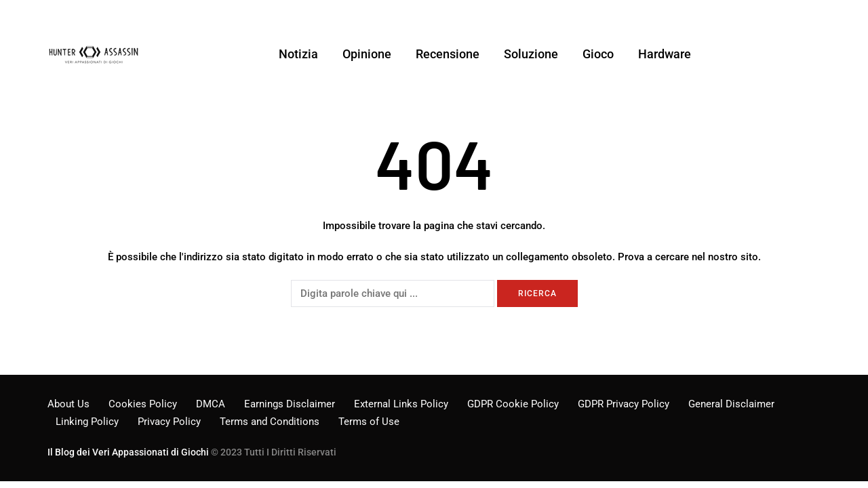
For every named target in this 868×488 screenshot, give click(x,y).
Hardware (665, 54)
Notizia (298, 54)
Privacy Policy (169, 422)
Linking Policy (87, 422)
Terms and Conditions (270, 422)
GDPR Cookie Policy (513, 404)
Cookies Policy (143, 404)
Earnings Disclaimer (290, 404)
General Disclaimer (731, 404)
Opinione (367, 54)
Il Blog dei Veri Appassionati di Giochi (128, 452)
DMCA (211, 404)
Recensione (448, 54)
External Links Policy (401, 404)
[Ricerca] (393, 293)
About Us (68, 404)
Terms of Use (369, 422)
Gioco (598, 54)
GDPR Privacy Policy (624, 404)
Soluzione (531, 54)
